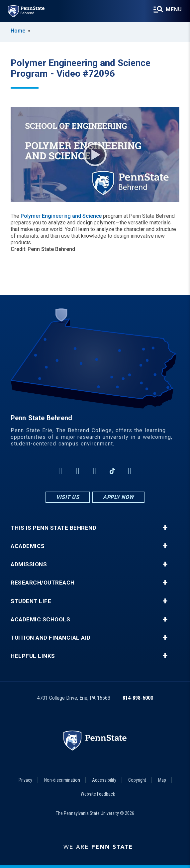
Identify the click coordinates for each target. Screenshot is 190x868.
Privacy (25, 780)
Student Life (31, 601)
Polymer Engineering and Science (61, 216)
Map (162, 780)
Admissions (29, 564)
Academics (28, 546)
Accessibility (104, 780)
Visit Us (68, 497)
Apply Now (118, 497)
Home (18, 31)
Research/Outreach (43, 583)
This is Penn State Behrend (53, 528)
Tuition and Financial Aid (51, 638)
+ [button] (165, 528)
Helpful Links (33, 656)
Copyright (137, 780)
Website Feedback (98, 794)
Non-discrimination (62, 780)
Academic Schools (40, 620)
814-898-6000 (138, 698)
